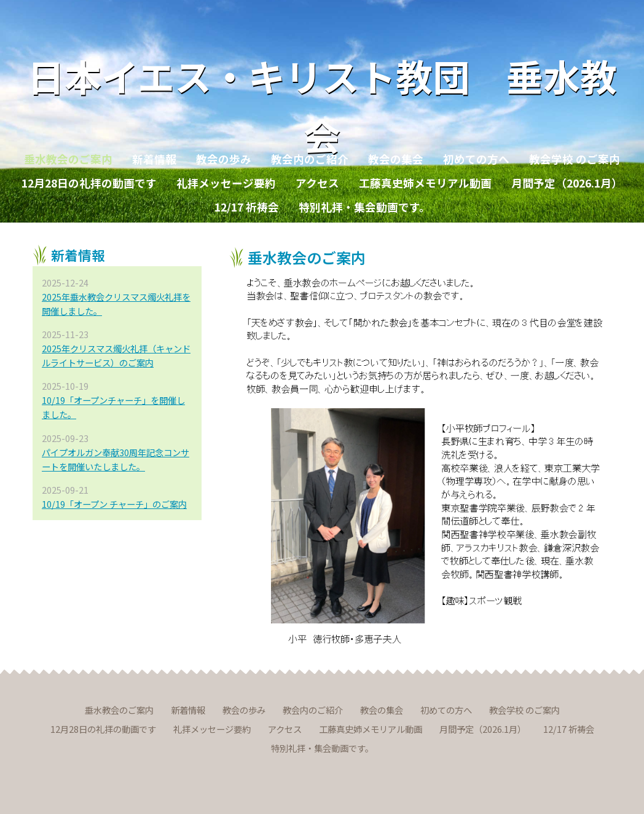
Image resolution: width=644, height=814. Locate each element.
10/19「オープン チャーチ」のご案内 (114, 504)
